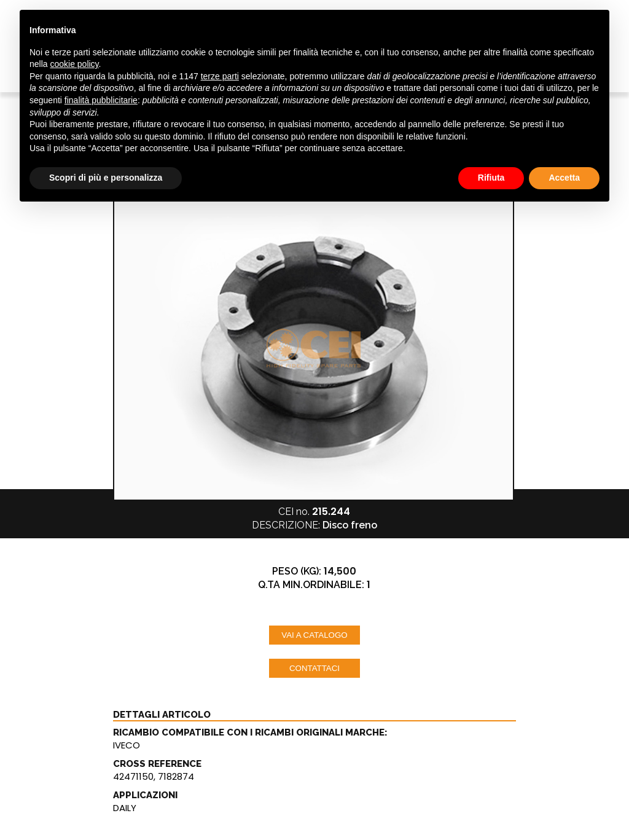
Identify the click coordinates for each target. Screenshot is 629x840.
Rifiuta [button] (491, 178)
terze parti (220, 76)
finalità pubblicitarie (101, 100)
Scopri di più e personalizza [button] (106, 178)
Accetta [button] (564, 178)
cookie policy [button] (74, 64)
